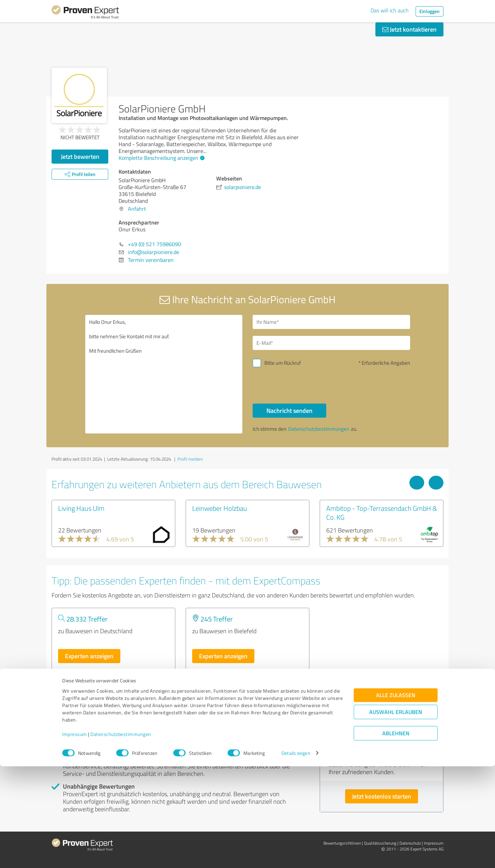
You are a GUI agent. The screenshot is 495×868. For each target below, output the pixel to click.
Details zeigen (296, 855)
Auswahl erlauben (396, 814)
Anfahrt (137, 209)
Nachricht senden (289, 410)
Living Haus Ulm (81, 508)
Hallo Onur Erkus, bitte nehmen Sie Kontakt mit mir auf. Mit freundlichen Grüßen (164, 374)
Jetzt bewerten (80, 156)
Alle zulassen (396, 797)
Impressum (75, 836)
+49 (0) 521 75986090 (155, 244)
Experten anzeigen (89, 656)
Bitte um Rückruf (283, 363)
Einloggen (430, 11)
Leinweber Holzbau (220, 508)
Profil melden (190, 459)
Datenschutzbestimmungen (121, 836)
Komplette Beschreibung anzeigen (161, 158)
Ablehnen (396, 835)
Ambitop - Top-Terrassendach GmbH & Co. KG (382, 513)
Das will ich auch (390, 10)
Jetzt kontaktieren (409, 29)
